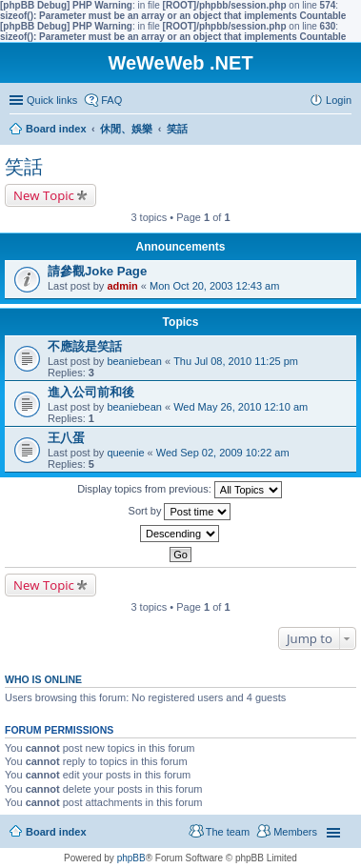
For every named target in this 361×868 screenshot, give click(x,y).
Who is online (43, 679)
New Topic (44, 195)
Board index (56, 832)
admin (122, 286)
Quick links (52, 100)
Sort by (180, 512)
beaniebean (134, 361)
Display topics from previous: (180, 490)
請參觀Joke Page (97, 271)
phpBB (131, 858)
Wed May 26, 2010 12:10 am (241, 407)
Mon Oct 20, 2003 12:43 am (214, 286)
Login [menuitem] (339, 100)
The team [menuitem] (228, 832)
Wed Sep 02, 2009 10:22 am (223, 453)
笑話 (24, 167)
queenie (125, 453)
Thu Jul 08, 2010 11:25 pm (236, 361)
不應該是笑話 (85, 346)
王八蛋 (66, 438)
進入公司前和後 (91, 392)
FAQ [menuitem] (111, 100)
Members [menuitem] (295, 832)
